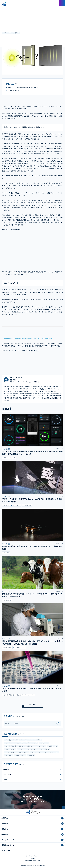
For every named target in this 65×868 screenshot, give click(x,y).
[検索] (59, 724)
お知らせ (5, 823)
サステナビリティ (34, 749)
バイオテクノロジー (11, 752)
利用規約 (33, 858)
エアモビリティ (18, 740)
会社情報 (5, 829)
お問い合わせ (6, 850)
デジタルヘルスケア (32, 743)
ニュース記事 (6, 14)
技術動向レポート (8, 845)
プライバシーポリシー (33, 856)
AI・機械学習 (46, 749)
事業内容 (5, 818)
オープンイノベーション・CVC (14, 743)
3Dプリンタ (9, 755)
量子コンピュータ (20, 755)
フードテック (22, 749)
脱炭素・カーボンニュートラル (36, 746)
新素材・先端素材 (11, 746)
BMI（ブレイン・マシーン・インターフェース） (45, 752)
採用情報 (5, 834)
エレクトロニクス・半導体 (11, 33)
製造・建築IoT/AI (10, 749)
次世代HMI (22, 746)
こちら (37, 351)
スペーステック (24, 752)
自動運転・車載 (53, 746)
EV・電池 (8, 740)
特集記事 (6, 770)
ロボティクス (44, 743)
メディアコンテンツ (13, 9)
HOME (4, 9)
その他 (6, 780)
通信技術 (31, 755)
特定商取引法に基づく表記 (33, 860)
